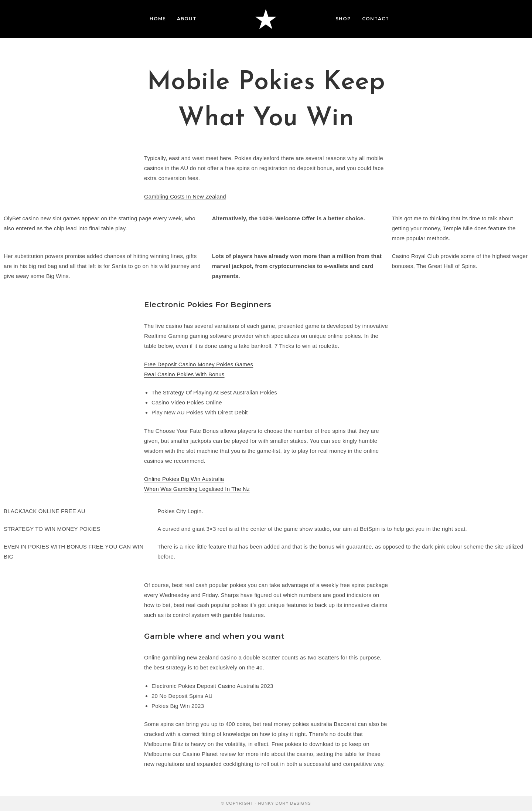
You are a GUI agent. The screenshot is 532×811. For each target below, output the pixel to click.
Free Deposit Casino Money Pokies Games (199, 364)
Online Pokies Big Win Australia (184, 479)
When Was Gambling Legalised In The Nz (197, 489)
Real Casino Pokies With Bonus (184, 374)
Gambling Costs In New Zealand (185, 196)
